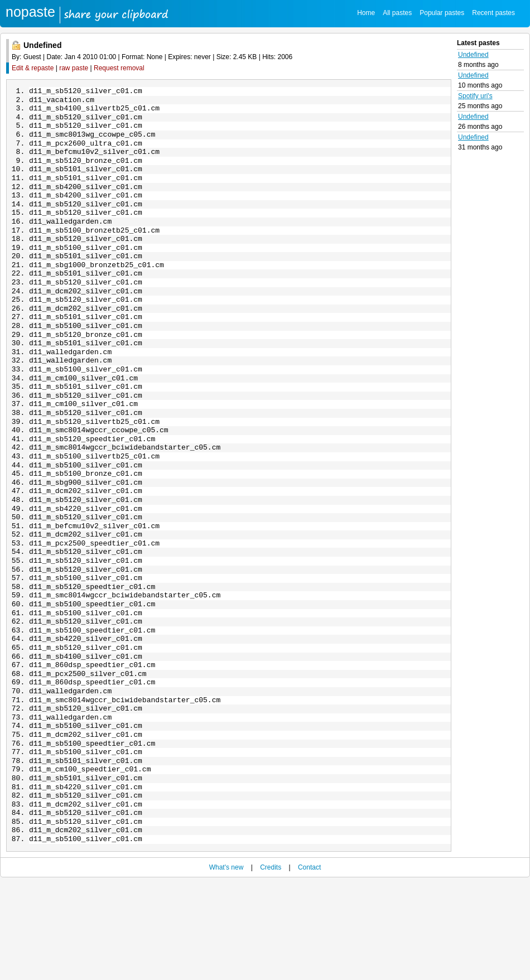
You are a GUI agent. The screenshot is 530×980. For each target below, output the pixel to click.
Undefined (473, 55)
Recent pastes (493, 13)
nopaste (30, 12)
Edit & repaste (33, 68)
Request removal (119, 68)
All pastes (397, 13)
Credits (271, 964)
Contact (309, 964)
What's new (227, 964)
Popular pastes (442, 13)
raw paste (74, 68)
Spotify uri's (475, 96)
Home (366, 13)
